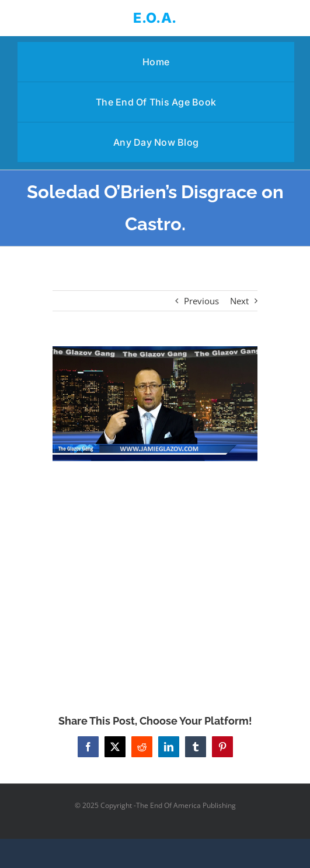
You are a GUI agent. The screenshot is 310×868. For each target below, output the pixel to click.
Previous (201, 301)
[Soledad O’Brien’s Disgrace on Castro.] (155, 404)
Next (239, 301)
